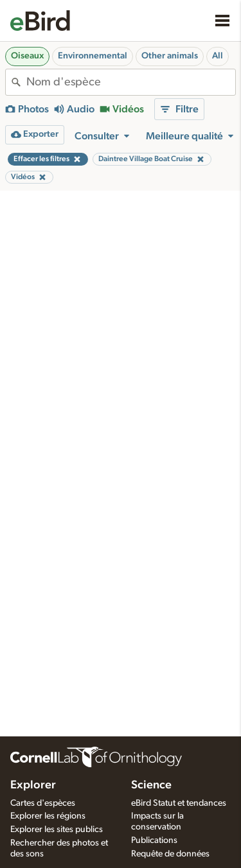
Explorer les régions (48, 816)
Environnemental (93, 56)
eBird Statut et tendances (179, 803)
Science (151, 785)
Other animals (170, 56)
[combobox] (131, 82)
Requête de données (170, 854)
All (218, 56)
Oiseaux (27, 56)
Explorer (33, 785)
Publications (154, 840)
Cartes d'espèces (43, 803)
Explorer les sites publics (57, 829)
